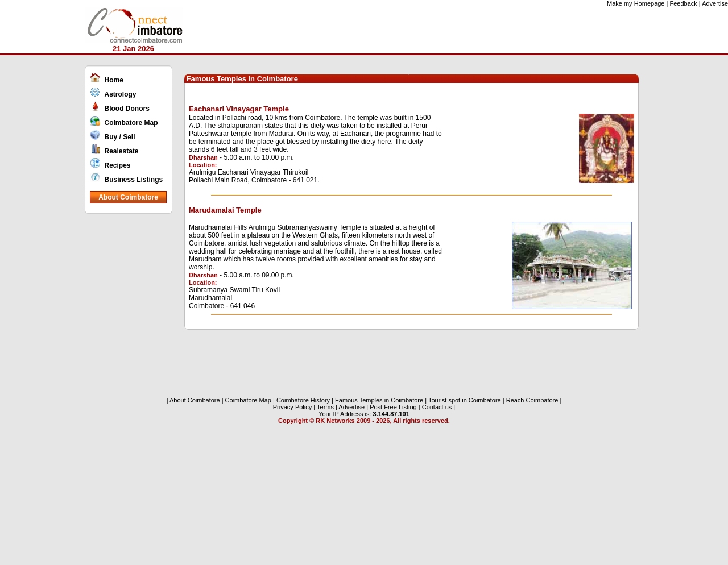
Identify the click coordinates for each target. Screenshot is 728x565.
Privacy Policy (292, 407)
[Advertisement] (132, 394)
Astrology (121, 94)
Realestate (122, 151)
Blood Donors (127, 109)
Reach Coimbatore (532, 400)
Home (114, 80)
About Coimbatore (128, 197)
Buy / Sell (120, 137)
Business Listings (134, 180)
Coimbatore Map (131, 123)
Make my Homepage (636, 3)
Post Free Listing (393, 407)
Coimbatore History (303, 400)
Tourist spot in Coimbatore (465, 400)
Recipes (118, 165)
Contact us (437, 407)
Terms (325, 407)
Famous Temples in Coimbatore (378, 400)
